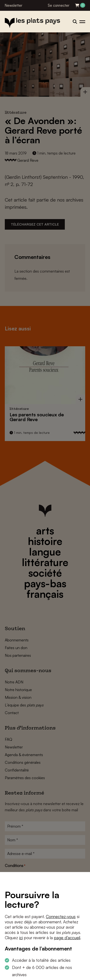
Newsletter (14, 5)
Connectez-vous (61, 917)
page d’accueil (67, 938)
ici (21, 938)
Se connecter (59, 5)
